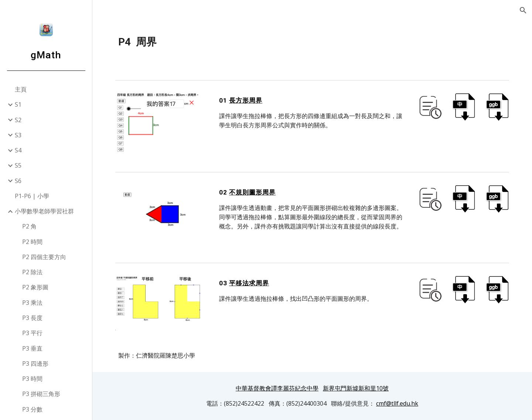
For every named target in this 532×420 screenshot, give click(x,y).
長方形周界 (246, 100)
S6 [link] (18, 181)
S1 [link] (18, 104)
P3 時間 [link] (32, 379)
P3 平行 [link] (32, 333)
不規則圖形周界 (252, 192)
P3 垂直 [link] (32, 348)
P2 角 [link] (29, 226)
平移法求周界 (249, 283)
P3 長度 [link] (32, 318)
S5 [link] (18, 165)
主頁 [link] (21, 89)
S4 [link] (18, 150)
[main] (312, 42)
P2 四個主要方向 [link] (44, 257)
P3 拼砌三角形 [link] (41, 394)
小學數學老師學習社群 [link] (44, 211)
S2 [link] (18, 120)
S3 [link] (18, 135)
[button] (523, 10)
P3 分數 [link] (32, 409)
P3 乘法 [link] (32, 303)
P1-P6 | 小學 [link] (32, 196)
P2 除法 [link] (32, 272)
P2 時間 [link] (32, 242)
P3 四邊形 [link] (35, 364)
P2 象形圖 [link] (35, 287)
